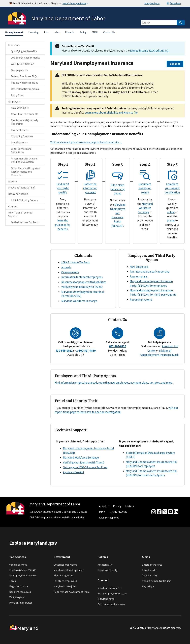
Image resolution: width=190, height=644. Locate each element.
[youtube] (170, 512)
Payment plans (139, 276)
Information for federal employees (82, 277)
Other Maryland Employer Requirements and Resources (26, 172)
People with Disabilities (24, 83)
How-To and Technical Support (21, 214)
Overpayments (19, 70)
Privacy (117, 506)
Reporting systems (141, 300)
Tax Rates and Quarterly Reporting (25, 122)
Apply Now (17, 95)
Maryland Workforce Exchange (145, 208)
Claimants (14, 45)
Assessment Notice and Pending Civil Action (24, 160)
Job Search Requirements (25, 58)
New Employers (20, 108)
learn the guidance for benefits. (63, 225)
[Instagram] (154, 512)
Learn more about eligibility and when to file (111, 113)
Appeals (13, 181)
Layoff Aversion (19, 142)
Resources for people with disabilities (84, 282)
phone (171, 220)
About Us (104, 506)
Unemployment (14, 32)
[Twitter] (165, 512)
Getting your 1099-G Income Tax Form (85, 467)
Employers (14, 101)
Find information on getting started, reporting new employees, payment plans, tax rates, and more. (114, 383)
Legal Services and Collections (21, 150)
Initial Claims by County (24, 200)
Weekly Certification (23, 64)
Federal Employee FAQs (24, 76)
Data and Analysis (18, 194)
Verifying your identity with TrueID (82, 287)
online (171, 212)
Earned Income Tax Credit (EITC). (150, 51)
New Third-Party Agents (25, 114)
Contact (13, 206)
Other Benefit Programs (25, 89)
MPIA (102, 512)
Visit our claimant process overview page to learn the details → (86, 142)
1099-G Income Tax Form (25, 222)
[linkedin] (176, 512)
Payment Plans (20, 130)
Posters (129, 506)
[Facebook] (159, 512)
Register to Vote (118, 512)
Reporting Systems (22, 136)
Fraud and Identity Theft (22, 187)
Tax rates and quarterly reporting (150, 272)
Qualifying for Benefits (24, 51)
